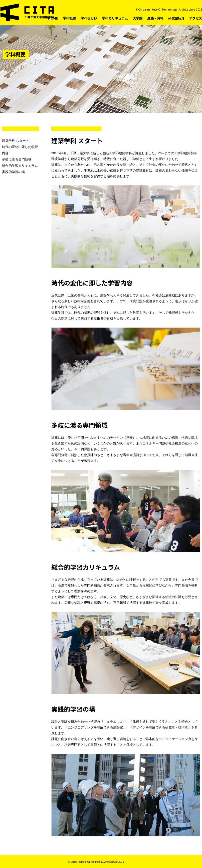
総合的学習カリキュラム (20, 166)
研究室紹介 (176, 18)
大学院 (138, 18)
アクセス (196, 18)
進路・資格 (155, 18)
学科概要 (69, 18)
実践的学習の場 (13, 172)
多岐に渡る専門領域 (17, 159)
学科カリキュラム (115, 18)
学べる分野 (89, 18)
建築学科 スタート (16, 141)
